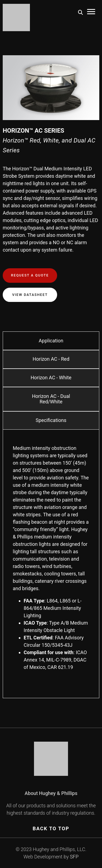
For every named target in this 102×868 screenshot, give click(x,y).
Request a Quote (30, 275)
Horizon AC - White (51, 378)
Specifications (51, 420)
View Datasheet (30, 295)
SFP (74, 857)
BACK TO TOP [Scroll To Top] (51, 828)
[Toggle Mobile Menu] (91, 12)
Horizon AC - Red (51, 359)
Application (51, 341)
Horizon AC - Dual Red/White (51, 399)
